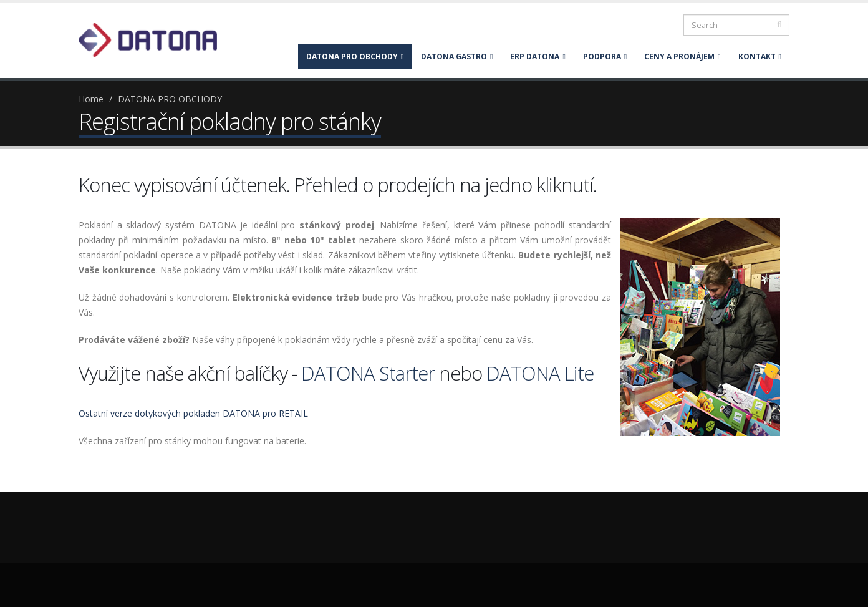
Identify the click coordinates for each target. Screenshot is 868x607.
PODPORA (605, 56)
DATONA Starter (368, 373)
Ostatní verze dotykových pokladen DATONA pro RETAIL (193, 413)
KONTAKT (760, 56)
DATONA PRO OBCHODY (355, 56)
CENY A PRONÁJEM (682, 56)
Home (91, 99)
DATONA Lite (540, 373)
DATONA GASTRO (457, 56)
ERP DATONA (538, 56)
